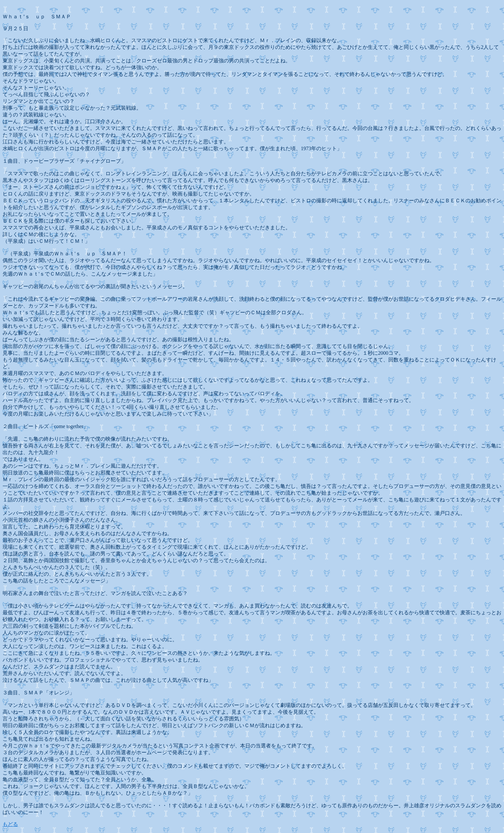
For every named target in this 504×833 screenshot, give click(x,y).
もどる (10, 824)
